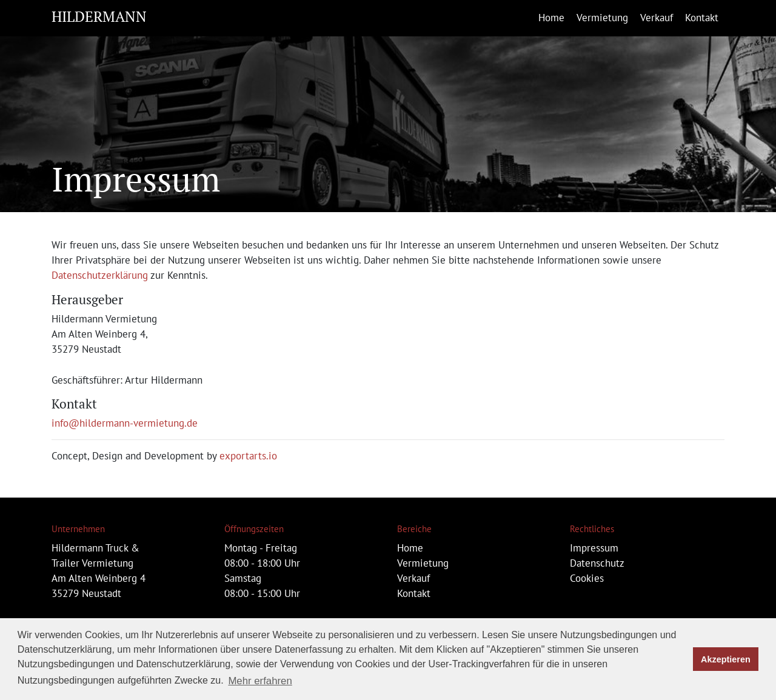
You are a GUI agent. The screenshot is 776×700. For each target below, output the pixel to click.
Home (551, 18)
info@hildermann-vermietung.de (125, 423)
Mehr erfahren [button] (260, 681)
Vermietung (602, 18)
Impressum (594, 548)
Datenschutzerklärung (100, 275)
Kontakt (702, 18)
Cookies (587, 578)
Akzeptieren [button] (726, 659)
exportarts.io (248, 456)
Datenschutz (597, 563)
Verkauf (657, 18)
